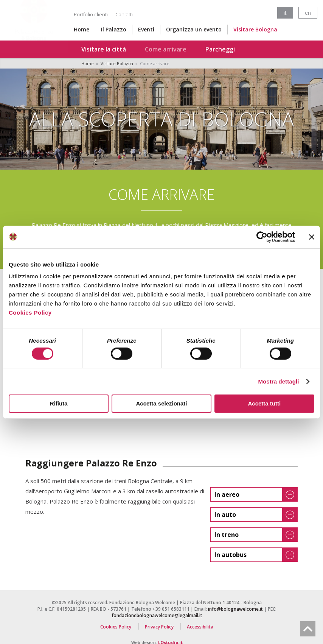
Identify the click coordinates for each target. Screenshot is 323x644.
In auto (256, 515)
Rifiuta (59, 403)
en (308, 13)
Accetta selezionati (161, 403)
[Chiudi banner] (312, 237)
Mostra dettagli (278, 381)
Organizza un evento (194, 29)
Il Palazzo (114, 29)
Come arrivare (166, 49)
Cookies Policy (30, 313)
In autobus (256, 555)
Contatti (124, 14)
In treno (256, 535)
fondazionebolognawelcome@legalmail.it (157, 615)
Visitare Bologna (255, 29)
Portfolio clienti (91, 14)
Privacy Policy (159, 626)
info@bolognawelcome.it (235, 609)
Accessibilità (200, 626)
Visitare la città (104, 49)
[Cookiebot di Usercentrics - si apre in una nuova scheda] (262, 237)
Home (82, 29)
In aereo (256, 494)
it (285, 13)
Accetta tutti (264, 403)
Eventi (146, 29)
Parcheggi (220, 49)
